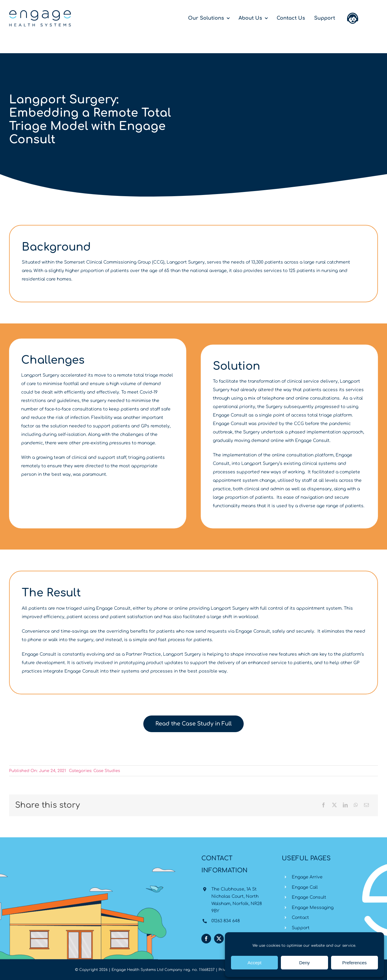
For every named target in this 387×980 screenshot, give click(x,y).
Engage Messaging (313, 908)
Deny (304, 963)
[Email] (366, 805)
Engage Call (305, 887)
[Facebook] (324, 805)
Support (301, 928)
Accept (255, 963)
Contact (300, 918)
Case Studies (107, 771)
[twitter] (219, 939)
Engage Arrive (307, 877)
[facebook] (206, 939)
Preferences (354, 963)
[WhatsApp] (356, 805)
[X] (334, 805)
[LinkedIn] (345, 805)
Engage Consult (309, 897)
